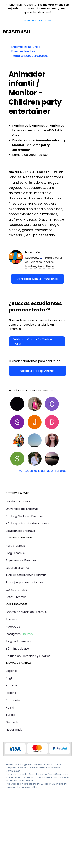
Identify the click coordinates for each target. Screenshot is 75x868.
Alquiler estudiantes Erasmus (26, 575)
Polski (10, 708)
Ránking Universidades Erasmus (28, 524)
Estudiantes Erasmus (20, 531)
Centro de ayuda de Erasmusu (27, 612)
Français (12, 686)
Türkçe (11, 715)
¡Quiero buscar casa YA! (37, 20)
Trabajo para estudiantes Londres (43, 260)
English (11, 678)
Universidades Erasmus (22, 509)
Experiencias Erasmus (21, 560)
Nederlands (14, 730)
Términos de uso (17, 649)
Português (13, 700)
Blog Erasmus (15, 553)
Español (11, 671)
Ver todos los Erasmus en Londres (43, 471)
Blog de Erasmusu (18, 641)
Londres (31, 266)
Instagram (13, 634)
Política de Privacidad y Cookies (28, 656)
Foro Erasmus (15, 546)
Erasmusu (17, 32)
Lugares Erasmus (18, 568)
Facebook (13, 627)
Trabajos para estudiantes (24, 582)
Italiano (11, 693)
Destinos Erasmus (18, 501)
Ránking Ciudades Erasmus (25, 516)
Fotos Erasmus (16, 597)
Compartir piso (16, 590)
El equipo (12, 619)
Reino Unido (46, 266)
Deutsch (12, 722)
